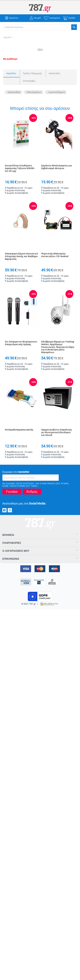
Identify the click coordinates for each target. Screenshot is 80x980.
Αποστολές (54, 73)
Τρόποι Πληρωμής (32, 73)
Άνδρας (32, 492)
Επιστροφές (29, 81)
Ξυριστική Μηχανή (56, 92)
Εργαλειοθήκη (14, 92)
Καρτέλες (11, 73)
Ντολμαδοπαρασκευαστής (19, 430)
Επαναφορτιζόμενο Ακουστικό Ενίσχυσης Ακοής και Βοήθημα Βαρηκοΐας (21, 256)
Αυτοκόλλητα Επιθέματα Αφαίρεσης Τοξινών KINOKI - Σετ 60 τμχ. (20, 168)
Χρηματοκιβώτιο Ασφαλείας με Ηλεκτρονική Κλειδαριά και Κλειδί (56, 432)
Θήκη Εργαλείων (34, 92)
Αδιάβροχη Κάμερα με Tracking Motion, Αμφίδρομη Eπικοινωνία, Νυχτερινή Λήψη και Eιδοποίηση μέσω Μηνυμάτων (58, 347)
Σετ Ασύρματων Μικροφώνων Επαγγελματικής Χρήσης (21, 343)
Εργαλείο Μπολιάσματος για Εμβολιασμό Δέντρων (57, 167)
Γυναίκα (12, 492)
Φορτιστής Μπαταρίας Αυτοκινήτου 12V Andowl (55, 255)
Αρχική (7, 37)
